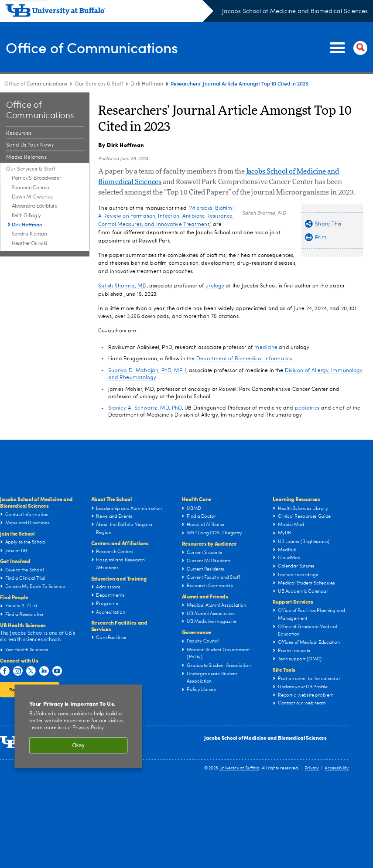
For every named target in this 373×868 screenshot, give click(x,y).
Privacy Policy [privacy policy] (88, 728)
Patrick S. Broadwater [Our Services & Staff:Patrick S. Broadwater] (37, 178)
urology (215, 286)
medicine (266, 347)
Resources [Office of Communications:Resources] (19, 133)
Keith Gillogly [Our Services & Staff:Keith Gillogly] (27, 216)
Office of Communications (99, 47)
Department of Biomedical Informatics (244, 359)
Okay (78, 745)
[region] (78, 726)
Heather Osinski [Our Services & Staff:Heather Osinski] (29, 244)
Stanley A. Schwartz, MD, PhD (145, 408)
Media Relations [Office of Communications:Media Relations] (26, 157)
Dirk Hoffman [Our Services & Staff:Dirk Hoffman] (147, 84)
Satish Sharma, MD (122, 286)
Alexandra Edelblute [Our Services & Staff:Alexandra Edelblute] (34, 206)
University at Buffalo (240, 769)
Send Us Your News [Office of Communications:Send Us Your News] (30, 145)
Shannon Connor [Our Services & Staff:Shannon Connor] (31, 188)
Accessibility (337, 769)
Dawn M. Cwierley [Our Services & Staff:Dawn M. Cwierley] (32, 197)
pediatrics (307, 408)
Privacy (312, 769)
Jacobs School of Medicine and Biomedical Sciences (295, 11)
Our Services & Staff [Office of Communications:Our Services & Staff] (99, 84)
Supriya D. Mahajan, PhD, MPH (147, 370)
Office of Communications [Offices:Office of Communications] (36, 84)
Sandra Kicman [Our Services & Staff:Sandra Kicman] (29, 235)
